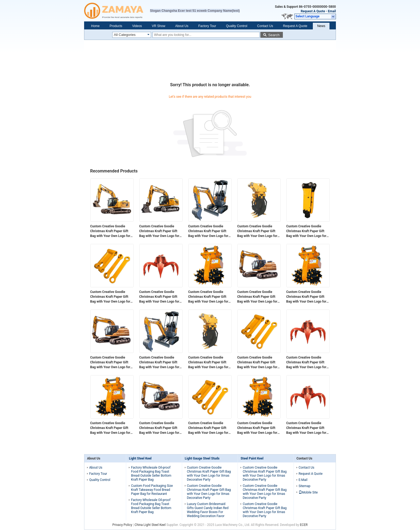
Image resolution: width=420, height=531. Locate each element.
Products (116, 26)
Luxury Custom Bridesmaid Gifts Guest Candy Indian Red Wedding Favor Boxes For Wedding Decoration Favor (208, 510)
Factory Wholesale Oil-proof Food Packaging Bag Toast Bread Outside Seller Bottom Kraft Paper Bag (151, 474)
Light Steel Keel (140, 458)
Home (95, 26)
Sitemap (305, 486)
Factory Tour (207, 26)
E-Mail (303, 480)
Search (274, 35)
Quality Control (237, 26)
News (321, 26)
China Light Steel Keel (150, 525)
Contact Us (265, 26)
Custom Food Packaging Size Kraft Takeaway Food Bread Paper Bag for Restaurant (152, 490)
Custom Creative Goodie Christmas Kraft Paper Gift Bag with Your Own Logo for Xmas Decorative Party (110, 231)
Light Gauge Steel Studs (202, 458)
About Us (182, 26)
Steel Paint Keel (252, 458)
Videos (137, 26)
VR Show (159, 26)
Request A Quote (313, 11)
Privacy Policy (122, 525)
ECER (304, 525)
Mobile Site (308, 492)
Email (332, 11)
